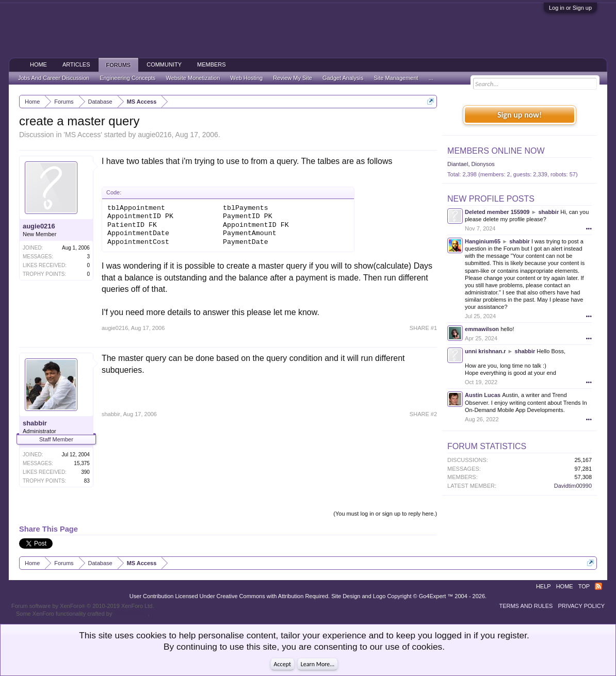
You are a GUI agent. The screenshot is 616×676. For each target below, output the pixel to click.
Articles (76, 64)
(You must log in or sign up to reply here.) (385, 514)
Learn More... (318, 664)
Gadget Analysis (343, 78)
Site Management (396, 78)
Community (164, 64)
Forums (119, 65)
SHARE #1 (423, 328)
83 (87, 481)
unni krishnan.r (485, 351)
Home (38, 64)
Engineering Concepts (127, 78)
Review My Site (293, 78)
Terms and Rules (526, 606)
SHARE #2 (423, 414)
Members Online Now (496, 151)
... (431, 78)
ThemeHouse (131, 614)
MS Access (83, 135)
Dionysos (483, 164)
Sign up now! (520, 115)
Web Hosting (246, 78)
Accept (282, 664)
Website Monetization (193, 78)
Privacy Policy (581, 606)
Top (584, 586)
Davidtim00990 (573, 486)
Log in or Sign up (570, 8)
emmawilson (482, 329)
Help (544, 586)
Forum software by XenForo (83, 606)
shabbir (35, 423)
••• (589, 228)
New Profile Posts (491, 199)
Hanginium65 (483, 241)
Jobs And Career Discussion (54, 78)
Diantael (458, 164)
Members (212, 64)
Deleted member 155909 (497, 212)
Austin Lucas (483, 395)
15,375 (82, 463)
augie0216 (155, 135)
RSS (598, 586)
